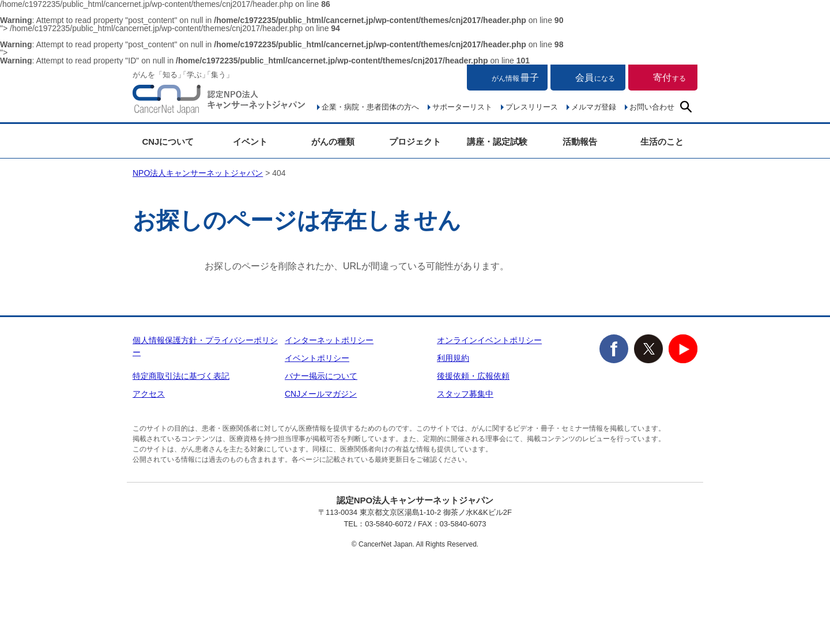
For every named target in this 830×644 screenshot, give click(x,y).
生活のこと (662, 142)
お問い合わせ (652, 107)
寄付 (669, 78)
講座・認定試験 (497, 142)
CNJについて (168, 142)
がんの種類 (333, 142)
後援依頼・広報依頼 (473, 376)
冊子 (515, 78)
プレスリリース (532, 107)
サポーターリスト (462, 107)
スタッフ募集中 (465, 394)
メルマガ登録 (594, 107)
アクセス (149, 394)
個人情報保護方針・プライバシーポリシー (205, 346)
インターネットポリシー (329, 340)
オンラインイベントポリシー (489, 340)
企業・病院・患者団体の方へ (370, 107)
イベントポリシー (317, 358)
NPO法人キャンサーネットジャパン (219, 102)
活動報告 (580, 142)
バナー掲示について (321, 376)
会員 (595, 78)
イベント (250, 142)
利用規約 (453, 358)
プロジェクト (415, 142)
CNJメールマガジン (321, 394)
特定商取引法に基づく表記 (181, 376)
